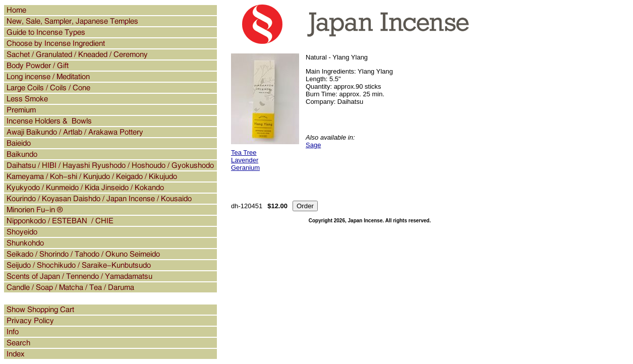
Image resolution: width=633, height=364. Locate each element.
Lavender (245, 160)
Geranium (245, 168)
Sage (313, 145)
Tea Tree (244, 153)
